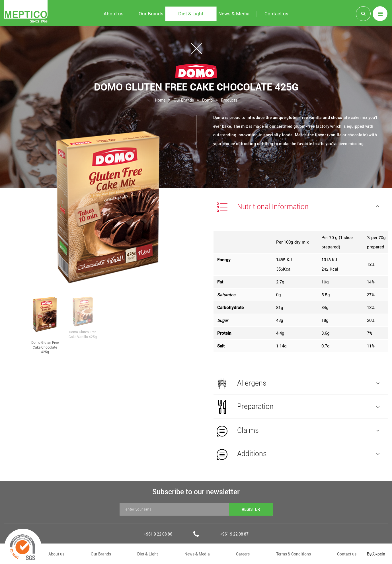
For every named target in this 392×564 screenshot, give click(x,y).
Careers (243, 554)
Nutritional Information (298, 207)
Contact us (347, 554)
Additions (298, 454)
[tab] (301, 207)
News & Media (197, 554)
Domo (207, 100)
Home (160, 100)
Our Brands (184, 100)
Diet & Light (148, 554)
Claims (298, 431)
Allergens (298, 384)
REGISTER (251, 509)
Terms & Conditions (294, 554)
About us (56, 554)
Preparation (298, 407)
